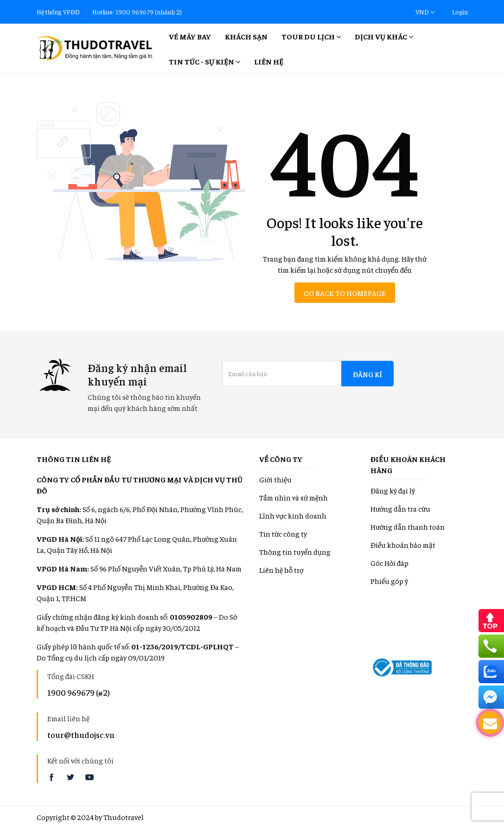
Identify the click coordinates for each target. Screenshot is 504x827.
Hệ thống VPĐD (58, 12)
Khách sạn (246, 36)
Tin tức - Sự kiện (204, 61)
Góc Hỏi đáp (389, 563)
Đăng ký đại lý (393, 490)
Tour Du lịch (311, 36)
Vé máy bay (190, 36)
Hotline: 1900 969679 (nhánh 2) (137, 12)
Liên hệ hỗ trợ (281, 570)
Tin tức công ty (283, 533)
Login (460, 12)
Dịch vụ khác (384, 36)
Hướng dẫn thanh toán (408, 526)
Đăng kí (367, 374)
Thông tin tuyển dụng (295, 551)
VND (425, 12)
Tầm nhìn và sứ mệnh (293, 497)
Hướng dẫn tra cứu (400, 508)
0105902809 (191, 616)
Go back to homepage (345, 293)
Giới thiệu (275, 479)
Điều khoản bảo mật (403, 545)
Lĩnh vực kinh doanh (293, 515)
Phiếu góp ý (389, 581)
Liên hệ (269, 61)
